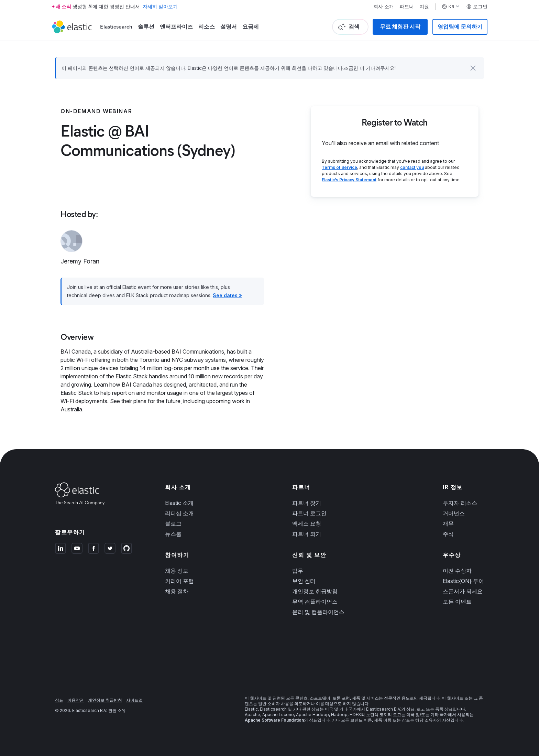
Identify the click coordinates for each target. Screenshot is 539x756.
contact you (412, 167)
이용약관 (76, 700)
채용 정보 (177, 571)
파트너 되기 (307, 534)
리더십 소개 (179, 513)
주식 (448, 534)
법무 (298, 571)
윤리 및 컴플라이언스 (318, 612)
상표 (59, 700)
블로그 (173, 523)
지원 (424, 7)
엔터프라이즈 (176, 27)
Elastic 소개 (179, 503)
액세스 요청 (307, 523)
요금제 (251, 27)
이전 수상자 (457, 571)
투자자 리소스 (460, 503)
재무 (448, 523)
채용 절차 (177, 591)
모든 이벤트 (457, 602)
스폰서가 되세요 (463, 591)
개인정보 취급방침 (315, 591)
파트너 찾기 (307, 503)
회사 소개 (384, 7)
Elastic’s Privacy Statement (349, 180)
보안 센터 (304, 581)
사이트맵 (134, 700)
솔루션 (146, 27)
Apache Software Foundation (274, 720)
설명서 (229, 27)
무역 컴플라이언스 (315, 602)
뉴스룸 (173, 534)
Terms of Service (339, 167)
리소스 (207, 27)
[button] (473, 68)
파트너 (407, 7)
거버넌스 (454, 513)
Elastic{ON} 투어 (463, 581)
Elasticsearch (116, 27)
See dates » (227, 295)
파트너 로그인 (309, 513)
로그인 (477, 7)
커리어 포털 (179, 581)
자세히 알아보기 (160, 6)
